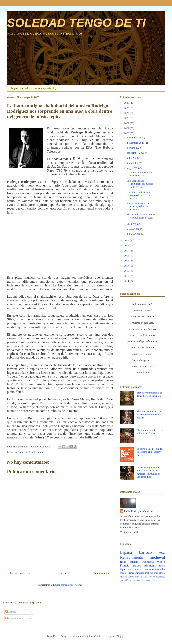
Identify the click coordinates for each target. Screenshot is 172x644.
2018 (127, 245)
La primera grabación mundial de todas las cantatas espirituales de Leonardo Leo (148, 472)
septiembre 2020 (136, 153)
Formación (134, 580)
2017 (127, 251)
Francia (125, 565)
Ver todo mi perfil (129, 532)
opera (155, 580)
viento (39, 452)
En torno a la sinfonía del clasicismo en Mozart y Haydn (149, 452)
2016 (127, 256)
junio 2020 (133, 163)
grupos (137, 565)
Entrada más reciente (21, 573)
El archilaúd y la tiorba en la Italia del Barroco (150, 432)
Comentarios (14, 618)
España (126, 552)
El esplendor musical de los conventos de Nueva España (149, 414)
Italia (123, 562)
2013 (127, 271)
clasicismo (148, 569)
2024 (127, 113)
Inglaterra (148, 562)
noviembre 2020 (136, 143)
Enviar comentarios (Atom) (67, 585)
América (140, 573)
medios (124, 573)
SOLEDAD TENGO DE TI (76, 23)
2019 (127, 240)
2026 (127, 103)
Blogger (120, 636)
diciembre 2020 (136, 138)
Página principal (19, 88)
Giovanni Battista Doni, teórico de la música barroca (139, 195)
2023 (127, 118)
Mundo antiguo (146, 580)
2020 (127, 133)
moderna (139, 577)
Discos (148, 577)
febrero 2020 (134, 234)
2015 (127, 261)
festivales (160, 569)
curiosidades (159, 577)
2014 (127, 266)
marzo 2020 (134, 229)
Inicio (63, 573)
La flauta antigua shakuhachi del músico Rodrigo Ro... (140, 184)
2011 (127, 281)
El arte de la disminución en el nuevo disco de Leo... (141, 216)
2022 (127, 123)
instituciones (152, 573)
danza (131, 573)
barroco (146, 552)
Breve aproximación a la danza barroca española (149, 394)
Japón (21, 452)
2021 (127, 128)
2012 (127, 276)
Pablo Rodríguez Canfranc (139, 511)
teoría (131, 569)
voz (162, 552)
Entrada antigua (102, 573)
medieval (30, 452)
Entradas (11, 612)
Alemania (150, 565)
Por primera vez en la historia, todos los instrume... (137, 206)
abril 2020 (133, 224)
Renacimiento (132, 557)
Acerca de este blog (46, 88)
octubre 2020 (134, 148)
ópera (138, 569)
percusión (124, 580)
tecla (162, 565)
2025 (127, 108)
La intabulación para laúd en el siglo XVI (140, 174)
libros (131, 577)
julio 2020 (133, 158)
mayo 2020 (133, 168)
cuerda (134, 562)
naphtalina (88, 636)
